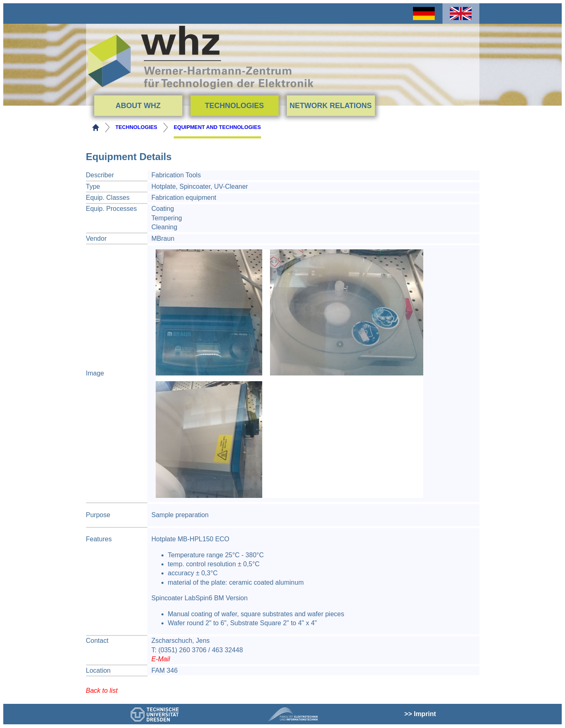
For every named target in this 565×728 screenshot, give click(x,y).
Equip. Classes (108, 198)
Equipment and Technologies (217, 127)
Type (93, 187)
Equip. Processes (112, 209)
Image (95, 373)
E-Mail (161, 659)
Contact (97, 641)
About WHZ (138, 106)
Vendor (96, 239)
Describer (100, 175)
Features (99, 539)
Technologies (234, 106)
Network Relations (331, 106)
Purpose (98, 515)
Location (99, 670)
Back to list (102, 691)
